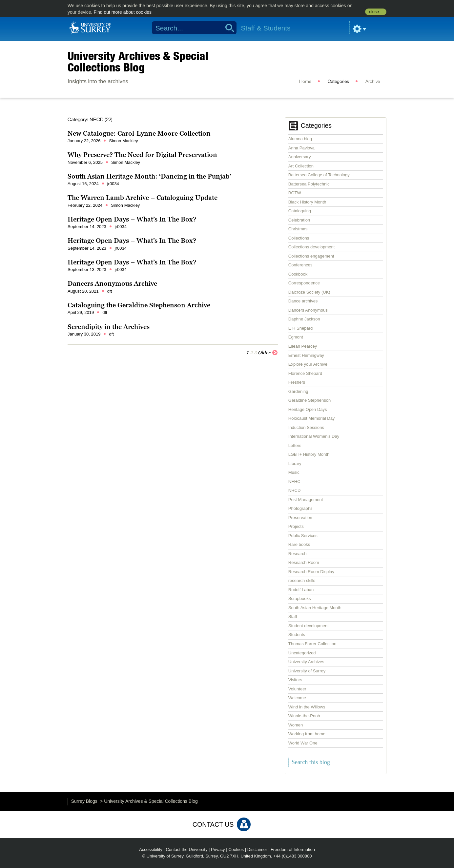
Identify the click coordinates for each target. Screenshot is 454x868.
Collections (299, 238)
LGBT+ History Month (309, 454)
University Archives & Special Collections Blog (138, 61)
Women (296, 725)
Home (305, 82)
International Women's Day (314, 436)
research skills (302, 580)
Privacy (218, 849)
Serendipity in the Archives (109, 327)
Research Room (304, 562)
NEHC (294, 482)
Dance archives (303, 301)
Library (295, 463)
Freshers (297, 382)
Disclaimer (257, 849)
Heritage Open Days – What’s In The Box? (132, 219)
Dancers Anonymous (308, 310)
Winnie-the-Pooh (304, 716)
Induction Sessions (306, 427)
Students (297, 635)
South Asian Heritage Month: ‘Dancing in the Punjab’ (149, 176)
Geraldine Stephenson (310, 400)
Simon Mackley (123, 141)
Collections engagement (311, 256)
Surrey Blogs (84, 801)
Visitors (295, 680)
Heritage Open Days (308, 409)
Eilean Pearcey (303, 346)
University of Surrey (307, 671)
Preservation (300, 518)
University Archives (306, 662)
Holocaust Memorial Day (312, 418)
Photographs (300, 508)
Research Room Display (311, 572)
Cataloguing (300, 211)
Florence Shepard (305, 373)
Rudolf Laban (301, 590)
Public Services (303, 536)
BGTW (295, 193)
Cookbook (298, 274)
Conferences (300, 265)
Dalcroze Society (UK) (309, 292)
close (374, 12)
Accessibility (151, 849)
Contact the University (186, 849)
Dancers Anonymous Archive (112, 283)
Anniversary (300, 157)
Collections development (312, 247)
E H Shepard (300, 328)
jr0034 (113, 184)
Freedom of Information (293, 849)
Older (268, 352)
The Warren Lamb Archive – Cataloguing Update (143, 198)
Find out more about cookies (123, 12)
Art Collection (301, 166)
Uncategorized (302, 653)
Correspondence (304, 283)
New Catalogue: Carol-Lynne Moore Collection (139, 133)
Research (298, 554)
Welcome (297, 698)
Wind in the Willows (307, 707)
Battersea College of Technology (319, 175)
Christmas (298, 229)
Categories (338, 82)
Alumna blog (300, 139)
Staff (293, 617)
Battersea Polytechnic (309, 184)
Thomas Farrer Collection (312, 644)
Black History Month (307, 202)
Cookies (236, 849)
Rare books (299, 544)
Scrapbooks (300, 598)
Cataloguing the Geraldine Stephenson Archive (139, 305)
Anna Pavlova (301, 148)
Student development (309, 626)
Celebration (299, 220)
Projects (296, 526)
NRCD (295, 490)
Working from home (307, 734)
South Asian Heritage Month (315, 608)
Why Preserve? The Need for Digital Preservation (142, 155)
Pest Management (306, 500)
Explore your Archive (308, 364)
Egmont (296, 337)
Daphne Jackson (304, 319)
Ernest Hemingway (306, 355)
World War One (303, 743)
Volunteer (297, 689)
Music (294, 472)
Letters (295, 445)
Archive (373, 82)
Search (227, 28)
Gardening (298, 391)
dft (110, 291)
